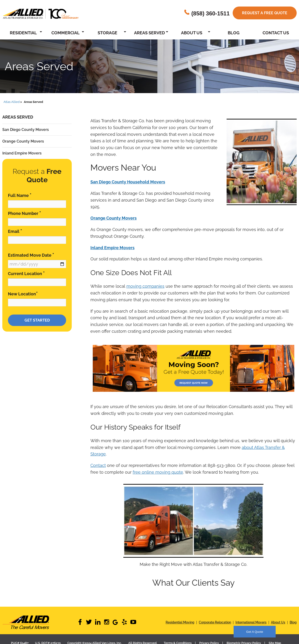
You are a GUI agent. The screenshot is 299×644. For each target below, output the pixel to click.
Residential (23, 33)
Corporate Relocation (215, 622)
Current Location (26, 273)
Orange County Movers (23, 141)
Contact (98, 465)
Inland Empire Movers (22, 153)
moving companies (145, 286)
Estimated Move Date (31, 255)
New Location (23, 294)
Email (15, 231)
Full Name (20, 195)
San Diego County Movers (26, 130)
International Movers (251, 622)
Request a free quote (265, 13)
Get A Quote (255, 632)
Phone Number (25, 213)
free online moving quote (158, 472)
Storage (107, 33)
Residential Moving (180, 622)
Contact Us (276, 33)
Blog (234, 33)
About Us (192, 33)
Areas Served (149, 33)
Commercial (66, 33)
